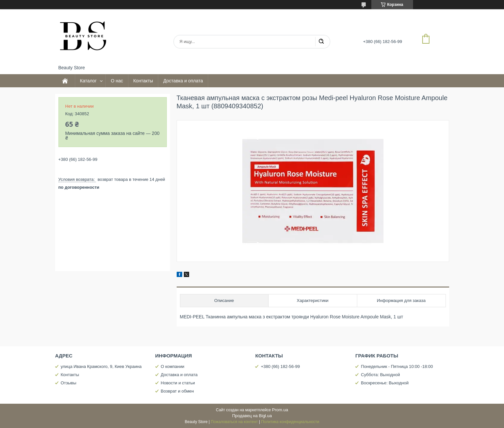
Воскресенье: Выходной (385, 383)
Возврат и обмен (177, 391)
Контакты (143, 81)
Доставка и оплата (183, 81)
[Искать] (321, 42)
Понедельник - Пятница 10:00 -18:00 (397, 366)
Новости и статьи (178, 383)
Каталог (88, 81)
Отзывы (69, 383)
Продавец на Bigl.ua (252, 416)
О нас (117, 81)
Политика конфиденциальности (290, 422)
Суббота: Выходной (380, 375)
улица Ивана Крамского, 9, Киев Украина (101, 366)
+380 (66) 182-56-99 (280, 366)
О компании (173, 366)
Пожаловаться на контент (234, 422)
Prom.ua (280, 410)
